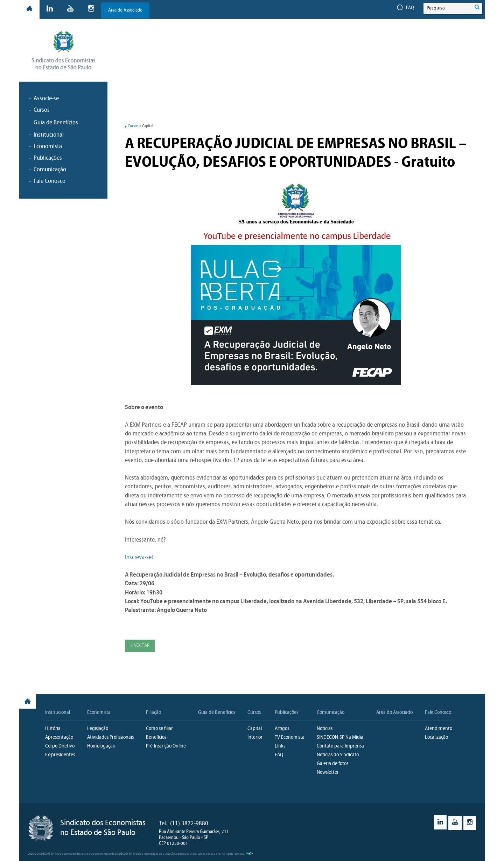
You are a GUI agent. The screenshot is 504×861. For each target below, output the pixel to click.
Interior (255, 738)
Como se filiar (159, 729)
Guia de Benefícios (56, 123)
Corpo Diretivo (60, 746)
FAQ (406, 8)
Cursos (133, 126)
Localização (436, 738)
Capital (255, 729)
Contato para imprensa (340, 746)
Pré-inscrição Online (166, 746)
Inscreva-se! (139, 557)
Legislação (98, 729)
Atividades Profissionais (110, 738)
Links (280, 746)
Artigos (282, 729)
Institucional (58, 713)
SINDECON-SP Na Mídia (340, 738)
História (53, 729)
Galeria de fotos (332, 764)
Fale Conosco (438, 713)
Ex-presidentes (60, 755)
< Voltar (140, 646)
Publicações (286, 713)
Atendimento (439, 729)
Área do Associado (125, 10)
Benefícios (156, 738)
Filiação (153, 713)
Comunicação (331, 713)
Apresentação (59, 738)
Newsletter (328, 773)
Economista (99, 713)
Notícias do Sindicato (338, 755)
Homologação (101, 746)
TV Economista (290, 738)
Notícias (325, 729)
